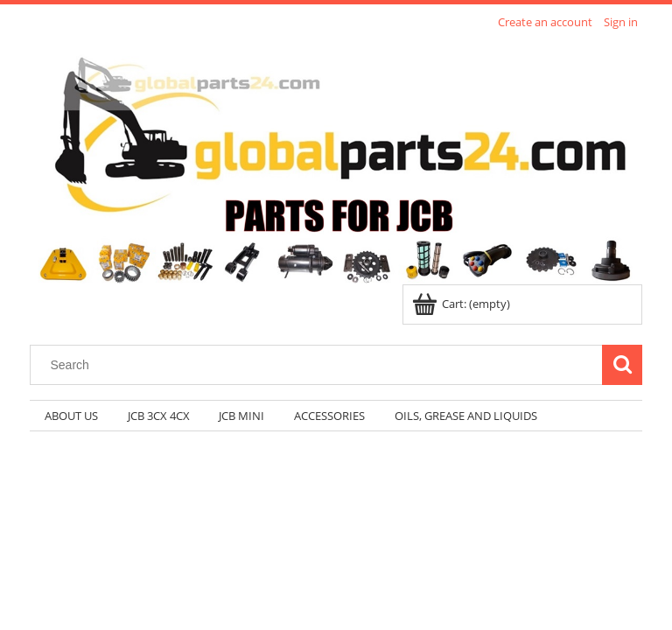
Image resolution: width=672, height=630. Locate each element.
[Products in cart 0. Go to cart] (462, 304)
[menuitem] (71, 416)
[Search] (622, 365)
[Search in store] (320, 365)
